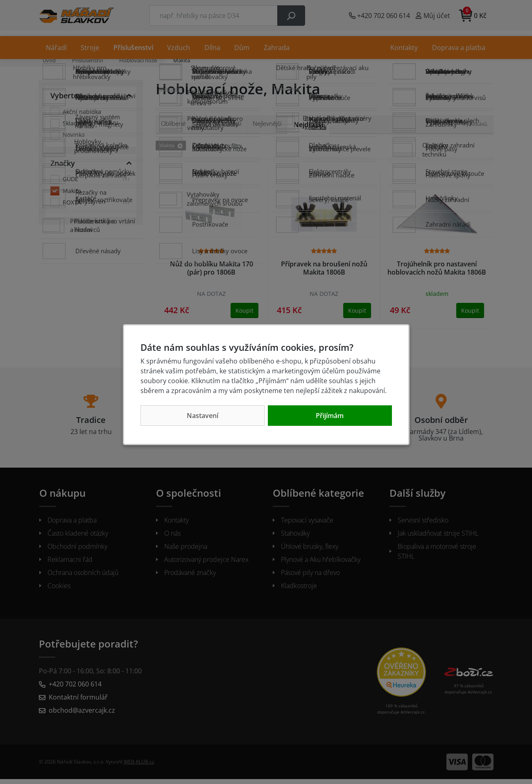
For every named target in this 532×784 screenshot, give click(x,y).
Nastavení (203, 416)
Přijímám (330, 416)
